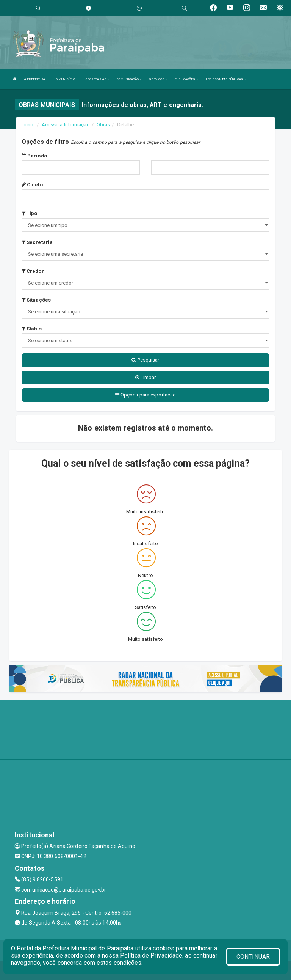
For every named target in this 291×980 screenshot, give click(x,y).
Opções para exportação (145, 395)
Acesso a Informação (66, 125)
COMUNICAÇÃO (129, 79)
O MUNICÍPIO (67, 79)
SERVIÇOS (158, 79)
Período (34, 156)
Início (28, 125)
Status (32, 329)
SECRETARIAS (97, 79)
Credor (33, 271)
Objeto (32, 185)
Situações (36, 300)
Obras (103, 125)
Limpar (146, 377)
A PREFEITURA (36, 79)
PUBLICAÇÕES (186, 79)
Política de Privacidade (151, 956)
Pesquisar (145, 360)
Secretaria (37, 242)
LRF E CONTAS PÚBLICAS (226, 79)
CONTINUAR (253, 957)
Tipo (30, 213)
